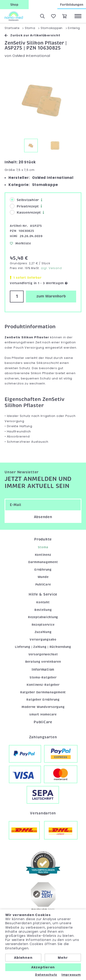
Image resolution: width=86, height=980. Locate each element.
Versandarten (43, 813)
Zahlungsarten (43, 737)
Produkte (43, 539)
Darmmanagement (43, 562)
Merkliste (20, 243)
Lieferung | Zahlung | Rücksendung (43, 647)
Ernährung (43, 570)
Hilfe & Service (43, 594)
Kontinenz (43, 555)
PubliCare (43, 584)
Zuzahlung (43, 632)
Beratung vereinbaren (43, 662)
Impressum (71, 975)
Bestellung (43, 610)
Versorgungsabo (43, 640)
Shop (14, 5)
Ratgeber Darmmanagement (43, 692)
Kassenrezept (25, 212)
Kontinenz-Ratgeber (43, 685)
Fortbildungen (72, 5)
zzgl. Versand (51, 268)
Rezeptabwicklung (43, 617)
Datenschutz (46, 975)
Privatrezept (24, 206)
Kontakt (43, 602)
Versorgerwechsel (43, 654)
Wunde (43, 577)
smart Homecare (43, 714)
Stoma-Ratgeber (43, 677)
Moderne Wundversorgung (43, 707)
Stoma (43, 547)
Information (43, 670)
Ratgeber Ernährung (43, 700)
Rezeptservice (43, 625)
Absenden (43, 517)
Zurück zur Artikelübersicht (32, 35)
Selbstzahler (24, 200)
